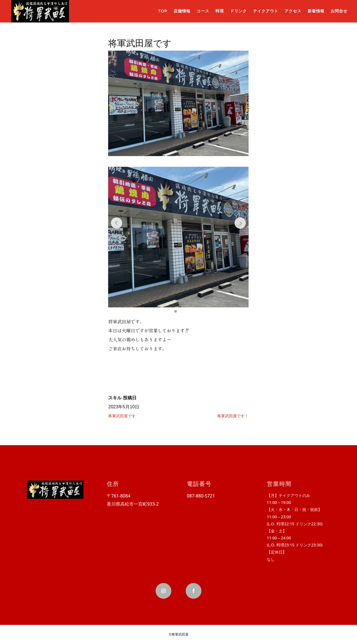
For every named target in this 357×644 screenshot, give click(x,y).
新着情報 (316, 11)
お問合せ (339, 11)
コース (203, 11)
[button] (176, 311)
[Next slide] (240, 223)
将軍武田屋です (122, 416)
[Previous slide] (117, 223)
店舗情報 (182, 11)
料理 (220, 11)
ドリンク (238, 11)
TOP (163, 11)
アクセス (293, 11)
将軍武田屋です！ (233, 416)
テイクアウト (266, 11)
